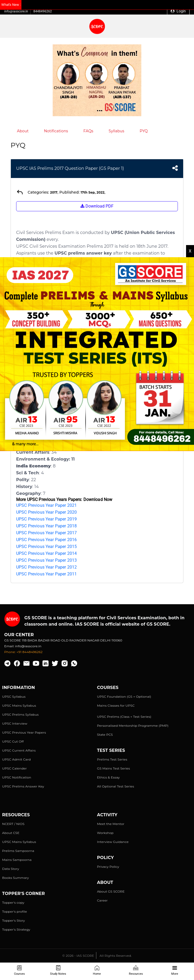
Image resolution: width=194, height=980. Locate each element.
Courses (19, 970)
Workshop (105, 833)
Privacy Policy (108, 867)
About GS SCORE (111, 891)
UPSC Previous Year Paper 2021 (46, 505)
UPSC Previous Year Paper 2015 (46, 547)
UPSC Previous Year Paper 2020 (46, 512)
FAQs (88, 131)
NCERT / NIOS (13, 824)
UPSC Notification (17, 777)
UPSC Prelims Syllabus (20, 714)
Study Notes (58, 970)
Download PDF (97, 206)
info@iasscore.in (16, 11)
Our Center (19, 635)
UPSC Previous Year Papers (24, 732)
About (23, 131)
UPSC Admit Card (16, 759)
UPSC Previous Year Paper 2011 (46, 574)
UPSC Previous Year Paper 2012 (46, 567)
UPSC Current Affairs (19, 750)
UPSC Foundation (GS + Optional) (124, 697)
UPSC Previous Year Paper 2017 (46, 533)
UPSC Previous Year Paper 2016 (46, 540)
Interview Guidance (113, 842)
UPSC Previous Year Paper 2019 (46, 519)
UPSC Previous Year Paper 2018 (46, 526)
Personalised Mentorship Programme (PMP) (133, 726)
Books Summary (15, 878)
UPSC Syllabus (14, 697)
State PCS (105, 735)
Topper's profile (15, 911)
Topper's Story (13, 920)
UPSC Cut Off (13, 741)
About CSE (11, 833)
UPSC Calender (14, 768)
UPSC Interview (15, 723)
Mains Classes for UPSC (116, 705)
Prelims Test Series (112, 759)
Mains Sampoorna (17, 860)
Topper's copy (13, 902)
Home (97, 970)
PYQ (144, 131)
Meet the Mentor (111, 824)
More (175, 970)
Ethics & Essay (109, 777)
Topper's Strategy (16, 929)
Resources (136, 970)
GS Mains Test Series (114, 768)
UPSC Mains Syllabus (19, 705)
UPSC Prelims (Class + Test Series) (124, 717)
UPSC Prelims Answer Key (23, 786)
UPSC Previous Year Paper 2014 (46, 553)
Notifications (56, 131)
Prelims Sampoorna (18, 851)
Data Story (11, 869)
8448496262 (43, 11)
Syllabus (117, 131)
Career (102, 900)
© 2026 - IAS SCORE (78, 956)
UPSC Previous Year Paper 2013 (46, 560)
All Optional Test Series (116, 786)
